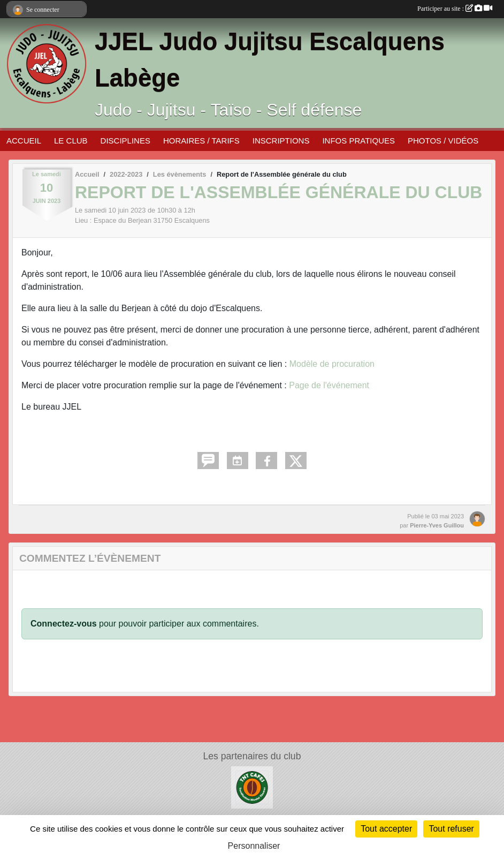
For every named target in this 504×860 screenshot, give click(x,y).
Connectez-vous (64, 624)
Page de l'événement (329, 385)
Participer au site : (455, 9)
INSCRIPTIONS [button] (281, 141)
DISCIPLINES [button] (125, 141)
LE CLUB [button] (71, 141)
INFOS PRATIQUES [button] (358, 141)
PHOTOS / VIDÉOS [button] (443, 141)
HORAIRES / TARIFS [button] (201, 141)
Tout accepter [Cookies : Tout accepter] (386, 829)
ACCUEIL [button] (24, 141)
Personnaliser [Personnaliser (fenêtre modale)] (254, 846)
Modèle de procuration (332, 364)
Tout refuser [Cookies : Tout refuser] (451, 829)
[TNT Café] (252, 787)
